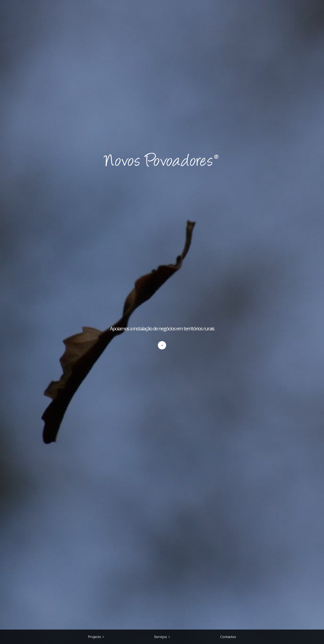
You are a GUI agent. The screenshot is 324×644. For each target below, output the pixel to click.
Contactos (228, 637)
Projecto (95, 637)
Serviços (161, 637)
